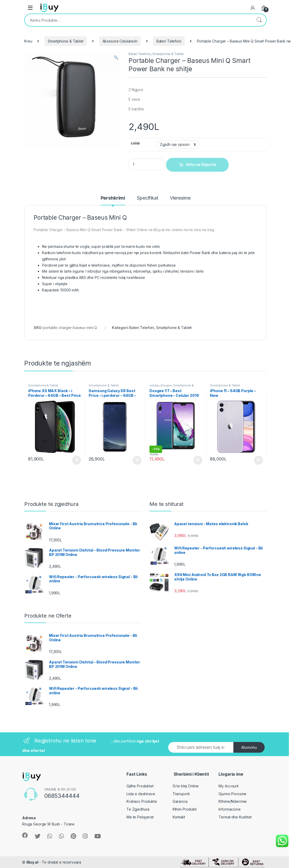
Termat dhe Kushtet (235, 817)
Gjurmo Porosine (232, 794)
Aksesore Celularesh (120, 41)
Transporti (181, 794)
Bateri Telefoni (169, 41)
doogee (166, 385)
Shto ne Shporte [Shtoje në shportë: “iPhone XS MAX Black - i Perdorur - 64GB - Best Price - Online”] (77, 460)
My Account (229, 786)
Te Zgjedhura (138, 809)
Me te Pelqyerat (140, 817)
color (135, 143)
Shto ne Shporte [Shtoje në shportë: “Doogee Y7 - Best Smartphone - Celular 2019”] (198, 460)
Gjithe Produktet (140, 786)
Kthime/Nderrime (233, 801)
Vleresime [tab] (180, 198)
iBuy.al (32, 862)
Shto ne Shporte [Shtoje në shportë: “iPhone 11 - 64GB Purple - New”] (258, 460)
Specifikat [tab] (148, 198)
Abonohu (249, 747)
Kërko (259, 20)
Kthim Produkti (185, 809)
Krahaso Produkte (142, 801)
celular (154, 385)
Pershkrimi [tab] (113, 198)
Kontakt (179, 817)
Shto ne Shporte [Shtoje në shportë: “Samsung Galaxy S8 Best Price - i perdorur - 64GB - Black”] (137, 460)
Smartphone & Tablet (65, 41)
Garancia (180, 801)
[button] (116, 57)
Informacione (229, 809)
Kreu (28, 41)
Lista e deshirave (141, 794)
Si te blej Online (186, 786)
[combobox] (138, 20)
